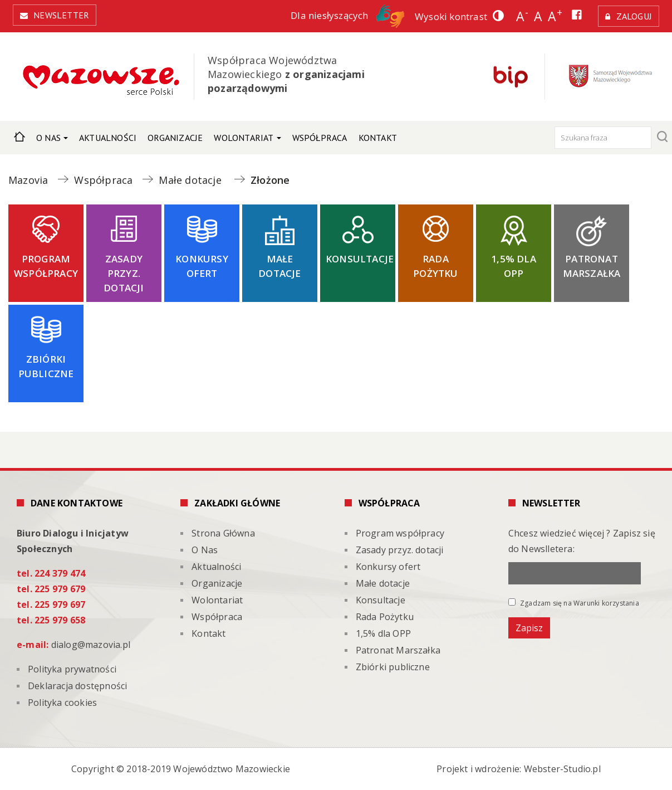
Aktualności (108, 138)
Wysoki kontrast (451, 16)
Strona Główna (19, 135)
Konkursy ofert (202, 266)
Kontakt (378, 138)
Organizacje (175, 138)
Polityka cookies (62, 703)
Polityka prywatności (72, 669)
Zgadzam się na (574, 603)
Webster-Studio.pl (562, 769)
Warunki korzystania (606, 603)
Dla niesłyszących (347, 15)
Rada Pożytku (435, 266)
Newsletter (61, 15)
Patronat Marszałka (592, 266)
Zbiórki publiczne (46, 366)
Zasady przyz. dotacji (124, 273)
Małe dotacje (279, 266)
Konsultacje (360, 259)
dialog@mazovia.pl (91, 645)
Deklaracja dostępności (77, 686)
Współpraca (320, 138)
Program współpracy (46, 266)
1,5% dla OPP (514, 266)
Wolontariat (244, 138)
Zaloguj (634, 16)
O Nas (48, 138)
